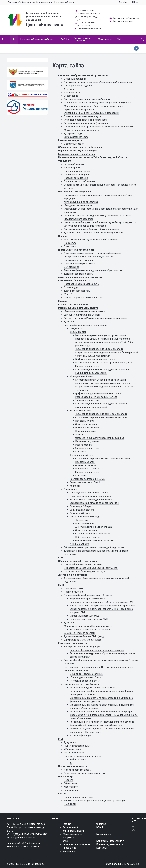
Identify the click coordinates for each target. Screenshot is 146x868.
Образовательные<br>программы (77, 561)
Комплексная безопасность (74, 281)
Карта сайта (69, 851)
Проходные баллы (85, 421)
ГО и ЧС (68, 294)
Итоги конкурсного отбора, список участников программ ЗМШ (103, 606)
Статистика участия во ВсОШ (85, 482)
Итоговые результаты (87, 441)
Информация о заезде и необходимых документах (91, 568)
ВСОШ (62, 558)
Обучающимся (72, 267)
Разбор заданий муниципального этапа (96, 397)
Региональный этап (80, 411)
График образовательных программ (83, 564)
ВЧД (61, 739)
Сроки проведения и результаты (93, 534)
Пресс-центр (65, 777)
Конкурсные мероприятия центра (82, 647)
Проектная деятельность (73, 766)
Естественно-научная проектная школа (85, 773)
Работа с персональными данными (83, 298)
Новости (68, 780)
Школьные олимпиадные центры (82, 315)
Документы (70, 89)
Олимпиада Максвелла (82, 510)
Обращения (65, 161)
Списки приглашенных (87, 424)
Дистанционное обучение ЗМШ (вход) (84, 636)
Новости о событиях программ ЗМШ (89, 619)
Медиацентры (104, 834)
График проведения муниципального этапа (98, 393)
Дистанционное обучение (73, 575)
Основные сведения (75, 79)
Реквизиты (70, 804)
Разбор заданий (84, 445)
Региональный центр (70, 140)
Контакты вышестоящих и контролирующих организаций (95, 801)
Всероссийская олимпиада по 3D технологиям (94, 503)
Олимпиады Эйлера (80, 506)
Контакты (80, 452)
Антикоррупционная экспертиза (81, 202)
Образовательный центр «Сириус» (77, 151)
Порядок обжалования (76, 178)
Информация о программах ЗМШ (87, 599)
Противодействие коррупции (74, 192)
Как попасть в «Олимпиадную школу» (84, 571)
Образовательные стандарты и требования (87, 99)
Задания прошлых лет (87, 366)
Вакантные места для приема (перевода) (86, 123)
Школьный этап (78, 332)
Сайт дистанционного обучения (123, 864)
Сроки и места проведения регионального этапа (101, 417)
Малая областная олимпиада (85, 517)
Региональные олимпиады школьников (91, 499)
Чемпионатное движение (76, 844)
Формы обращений (74, 164)
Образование (71, 96)
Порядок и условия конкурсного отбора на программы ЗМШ (102, 602)
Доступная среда (73, 133)
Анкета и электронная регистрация (94, 527)
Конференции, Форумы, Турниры (82, 684)
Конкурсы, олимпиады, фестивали (82, 756)
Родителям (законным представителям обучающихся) (93, 270)
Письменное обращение (77, 175)
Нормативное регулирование (80, 260)
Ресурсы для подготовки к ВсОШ (87, 479)
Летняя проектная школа (77, 770)
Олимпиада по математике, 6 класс (83, 640)
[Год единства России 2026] (27, 95)
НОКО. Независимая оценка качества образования (91, 240)
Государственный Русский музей (77, 154)
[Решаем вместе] (27, 107)
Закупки (63, 301)
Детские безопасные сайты (79, 274)
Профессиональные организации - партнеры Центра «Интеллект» (99, 127)
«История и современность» (85, 681)
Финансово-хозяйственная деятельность (86, 120)
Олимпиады (70, 489)
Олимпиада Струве (80, 513)
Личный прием (72, 168)
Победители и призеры (88, 469)
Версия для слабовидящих (126, 18)
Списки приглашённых (87, 530)
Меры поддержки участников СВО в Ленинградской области (92, 157)
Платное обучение (74, 592)
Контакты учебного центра (78, 797)
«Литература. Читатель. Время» (86, 677)
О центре (101, 824)
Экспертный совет (74, 144)
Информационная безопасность (76, 250)
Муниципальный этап (81, 376)
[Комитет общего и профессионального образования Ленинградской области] (27, 85)
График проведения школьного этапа (95, 359)
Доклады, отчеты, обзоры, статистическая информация (93, 233)
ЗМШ (61, 585)
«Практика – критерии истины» (86, 674)
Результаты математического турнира (90, 629)
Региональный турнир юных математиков (92, 688)
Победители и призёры (88, 537)
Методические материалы (78, 205)
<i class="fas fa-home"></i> (73, 305)
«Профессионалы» (74, 753)
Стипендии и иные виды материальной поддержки (91, 113)
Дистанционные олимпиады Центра (89, 493)
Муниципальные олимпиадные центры (85, 311)
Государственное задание (78, 86)
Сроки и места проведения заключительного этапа (103, 458)
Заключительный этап (81, 455)
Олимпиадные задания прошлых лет (95, 541)
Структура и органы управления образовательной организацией (98, 82)
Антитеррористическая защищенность (80, 277)
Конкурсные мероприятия (73, 643)
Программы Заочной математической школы (88, 595)
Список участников (85, 465)
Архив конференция (80, 736)
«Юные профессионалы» (77, 746)
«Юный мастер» (72, 749)
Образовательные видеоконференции (80, 147)
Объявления (70, 783)
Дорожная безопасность (77, 291)
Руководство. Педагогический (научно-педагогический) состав (98, 103)
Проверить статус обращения (80, 181)
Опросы (63, 236)
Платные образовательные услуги (82, 116)
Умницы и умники (79, 544)
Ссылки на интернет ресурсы (79, 633)
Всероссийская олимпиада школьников (85, 325)
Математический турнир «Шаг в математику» (88, 626)
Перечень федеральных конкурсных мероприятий (97, 650)
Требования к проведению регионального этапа (101, 414)
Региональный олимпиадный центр (78, 308)
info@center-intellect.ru (90, 29)
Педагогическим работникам (79, 263)
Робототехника (78, 759)
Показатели (70, 243)
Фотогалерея (71, 790)
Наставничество (73, 92)
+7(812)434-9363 (87, 23)
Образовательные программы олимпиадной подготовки (94, 547)
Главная (67, 824)
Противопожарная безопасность (81, 284)
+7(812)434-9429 (83, 26)
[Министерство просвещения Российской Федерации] (27, 72)
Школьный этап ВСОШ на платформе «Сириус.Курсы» (104, 363)
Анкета (79, 434)
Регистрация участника (88, 428)
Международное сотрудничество (82, 130)
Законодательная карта (76, 137)
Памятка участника (85, 431)
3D (71, 763)
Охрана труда (71, 287)
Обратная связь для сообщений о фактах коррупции (92, 229)
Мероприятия (71, 787)
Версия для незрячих (124, 21)
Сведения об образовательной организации (83, 75)
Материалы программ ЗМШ (84, 616)
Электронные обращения (77, 171)
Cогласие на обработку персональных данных (100, 438)
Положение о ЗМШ (74, 588)
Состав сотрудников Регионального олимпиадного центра (95, 318)
